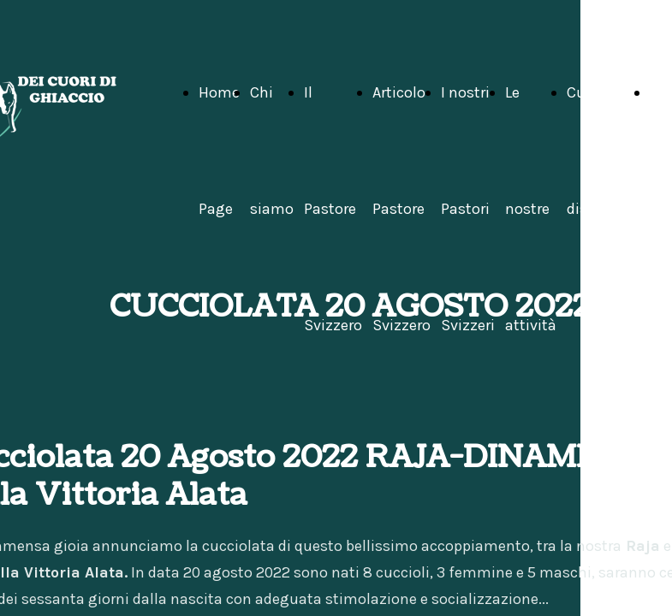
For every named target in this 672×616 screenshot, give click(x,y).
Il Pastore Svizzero (333, 209)
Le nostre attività (531, 209)
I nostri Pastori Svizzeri (468, 209)
